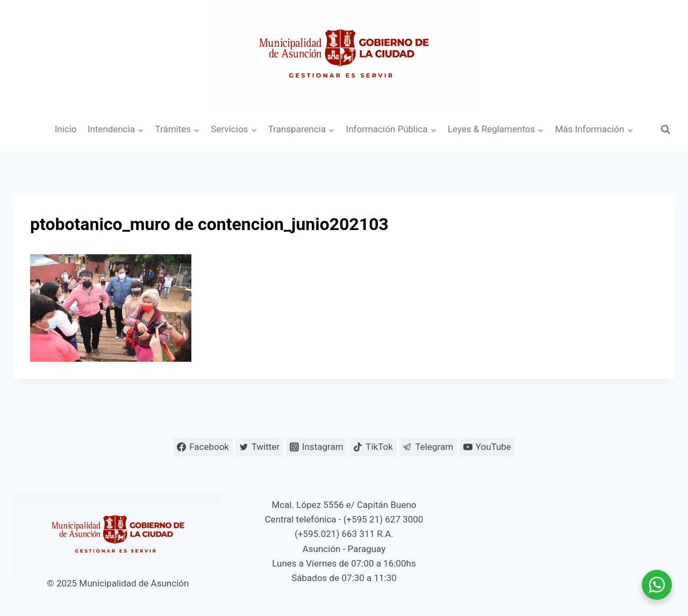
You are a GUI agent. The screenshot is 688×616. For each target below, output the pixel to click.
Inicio (66, 129)
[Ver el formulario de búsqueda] (665, 130)
